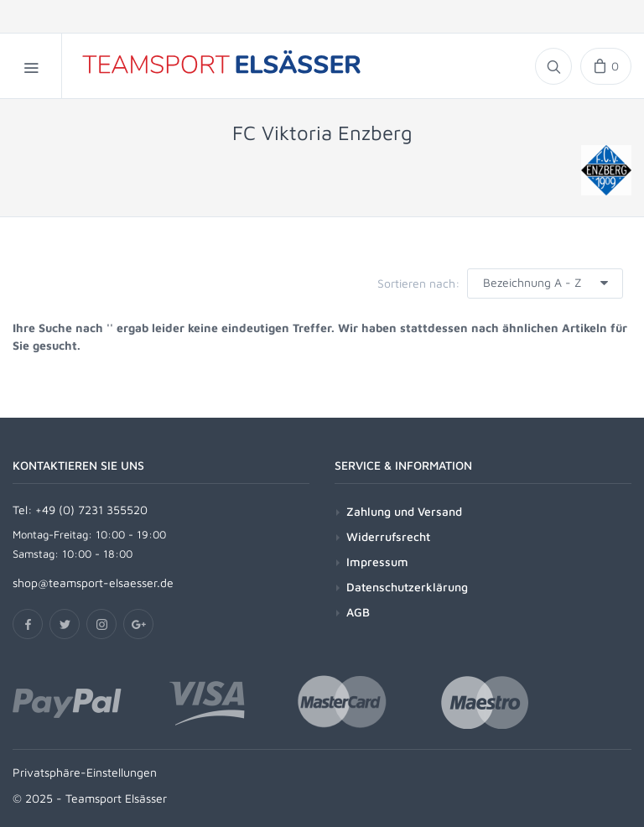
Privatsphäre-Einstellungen (85, 772)
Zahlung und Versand (404, 511)
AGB (358, 612)
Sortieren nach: (418, 283)
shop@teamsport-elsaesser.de (93, 583)
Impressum (377, 562)
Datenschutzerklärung (407, 587)
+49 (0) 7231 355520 (91, 510)
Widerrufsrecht (388, 536)
